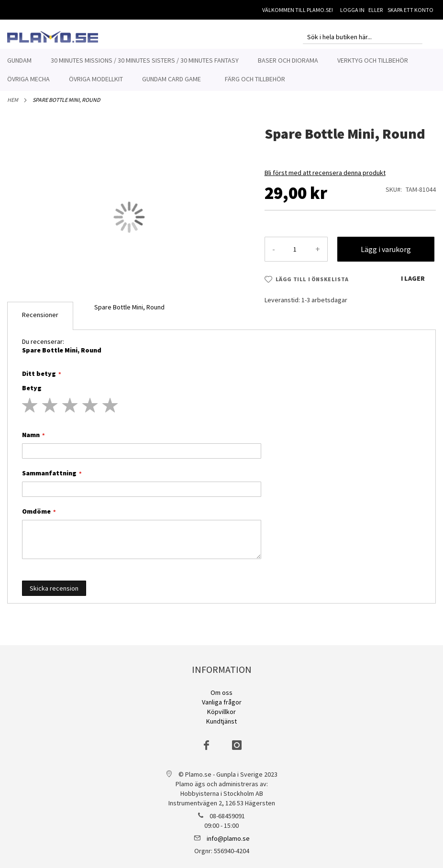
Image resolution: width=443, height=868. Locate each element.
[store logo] (53, 37)
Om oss (221, 692)
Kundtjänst (221, 721)
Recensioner (40, 320)
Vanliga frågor (222, 702)
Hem (13, 105)
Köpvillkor (221, 712)
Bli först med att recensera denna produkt (325, 178)
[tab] (40, 321)
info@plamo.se (228, 838)
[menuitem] (19, 60)
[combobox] (363, 37)
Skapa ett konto (410, 10)
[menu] (221, 70)
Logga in (352, 10)
